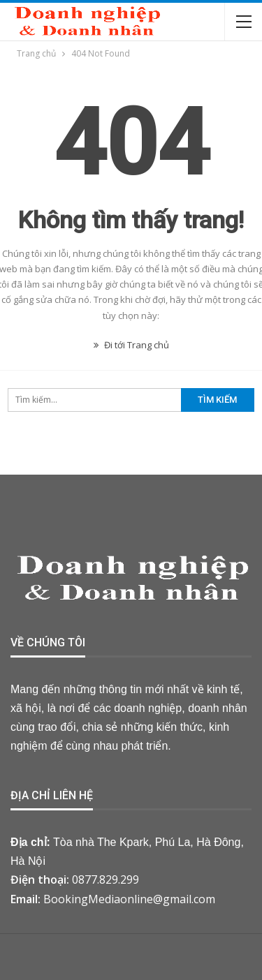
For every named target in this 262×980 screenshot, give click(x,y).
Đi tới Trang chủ (131, 345)
